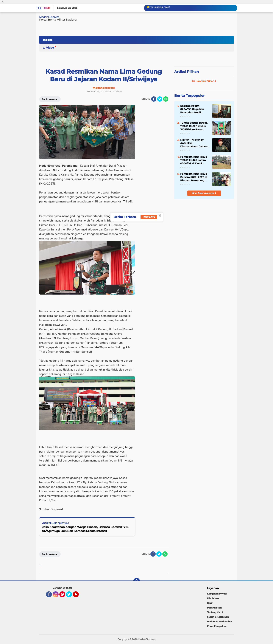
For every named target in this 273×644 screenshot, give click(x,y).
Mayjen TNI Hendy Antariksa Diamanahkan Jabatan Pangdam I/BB (195, 143)
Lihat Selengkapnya (204, 193)
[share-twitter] (160, 99)
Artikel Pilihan (187, 72)
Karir (210, 603)
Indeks (48, 40)
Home (46, 8)
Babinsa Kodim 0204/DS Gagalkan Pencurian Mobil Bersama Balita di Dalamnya (192, 109)
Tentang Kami (215, 612)
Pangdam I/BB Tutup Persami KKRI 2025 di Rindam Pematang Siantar (194, 177)
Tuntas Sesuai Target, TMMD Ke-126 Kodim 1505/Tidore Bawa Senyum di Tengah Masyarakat (194, 126)
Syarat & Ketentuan (218, 617)
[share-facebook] (154, 99)
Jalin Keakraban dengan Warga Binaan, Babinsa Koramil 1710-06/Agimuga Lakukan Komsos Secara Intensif (86, 529)
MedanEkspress (49, 17)
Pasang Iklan (214, 608)
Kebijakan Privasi (217, 594)
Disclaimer (213, 598)
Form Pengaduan (217, 626)
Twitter (71, 596)
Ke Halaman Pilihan (204, 81)
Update (149, 217)
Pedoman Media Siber (220, 621)
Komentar (50, 99)
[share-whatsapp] (166, 99)
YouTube (78, 596)
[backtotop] (137, 581)
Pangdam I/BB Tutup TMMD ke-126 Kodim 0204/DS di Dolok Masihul (194, 160)
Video (50, 48)
